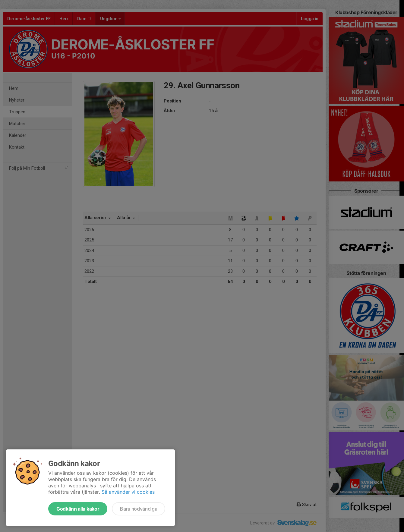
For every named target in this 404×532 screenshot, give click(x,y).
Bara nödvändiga (139, 509)
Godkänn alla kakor (78, 509)
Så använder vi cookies (128, 492)
